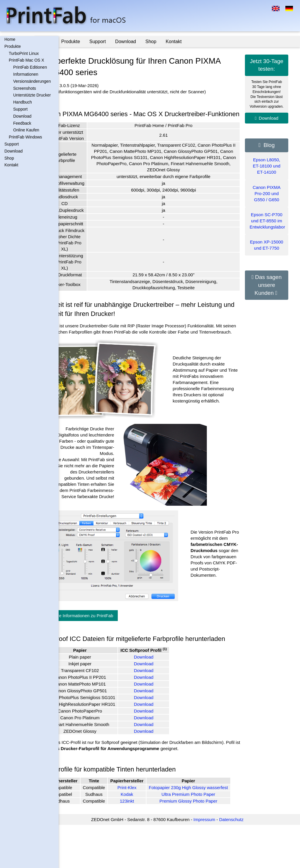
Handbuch (23, 102)
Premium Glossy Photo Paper (205, 844)
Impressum (216, 863)
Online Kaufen (26, 130)
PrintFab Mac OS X (27, 60)
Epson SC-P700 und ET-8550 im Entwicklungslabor (267, 221)
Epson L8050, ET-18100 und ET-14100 (267, 166)
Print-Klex (151, 827)
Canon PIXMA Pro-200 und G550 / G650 (266, 193)
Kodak (151, 837)
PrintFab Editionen (30, 67)
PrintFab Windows (25, 137)
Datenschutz (243, 863)
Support (20, 109)
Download (22, 116)
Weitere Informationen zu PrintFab (104, 637)
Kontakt (11, 165)
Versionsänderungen (32, 81)
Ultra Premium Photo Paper (205, 837)
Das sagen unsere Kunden (268, 285)
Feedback (22, 123)
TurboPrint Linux (24, 53)
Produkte (13, 46)
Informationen (26, 74)
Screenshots (25, 88)
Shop (9, 158)
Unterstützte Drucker (32, 95)
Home (10, 39)
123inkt (151, 844)
